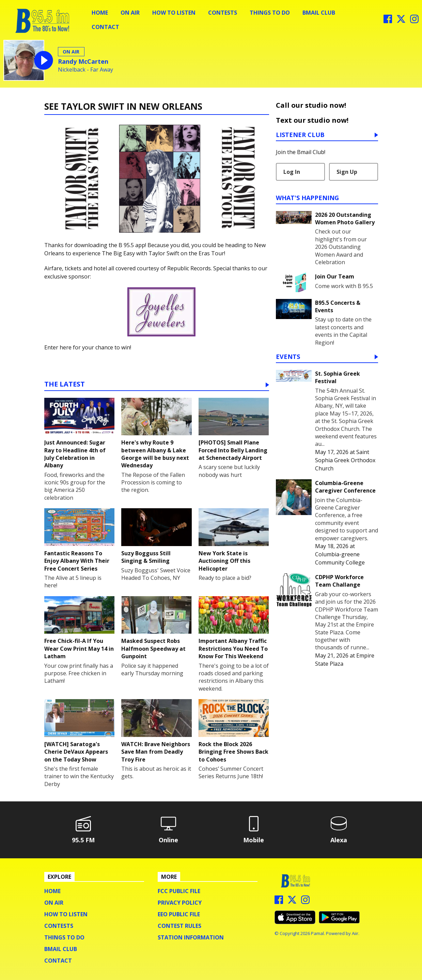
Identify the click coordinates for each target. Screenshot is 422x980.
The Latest (65, 385)
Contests (223, 13)
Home (100, 13)
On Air (130, 13)
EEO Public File (179, 914)
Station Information (191, 937)
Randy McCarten (83, 61)
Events (288, 357)
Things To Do (270, 13)
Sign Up (347, 172)
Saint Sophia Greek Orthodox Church (345, 460)
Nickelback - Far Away (85, 70)
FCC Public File (179, 891)
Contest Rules (179, 926)
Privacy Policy (180, 903)
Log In (292, 172)
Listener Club (300, 135)
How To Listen (174, 13)
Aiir (355, 933)
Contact (105, 27)
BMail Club (319, 13)
